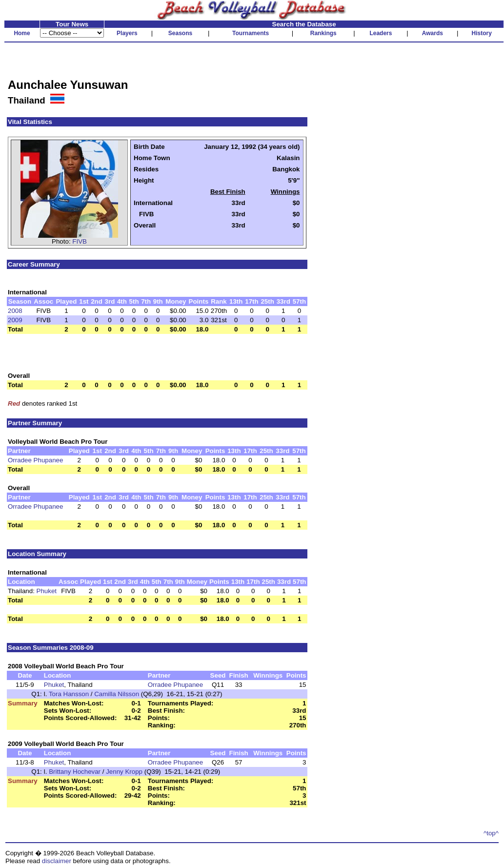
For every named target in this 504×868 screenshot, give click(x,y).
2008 (15, 311)
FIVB (80, 241)
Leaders (381, 33)
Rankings (323, 33)
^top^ (491, 833)
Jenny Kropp (124, 772)
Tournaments (251, 33)
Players (127, 33)
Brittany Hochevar (75, 772)
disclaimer (57, 861)
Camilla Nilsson (117, 694)
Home (22, 33)
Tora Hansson (69, 694)
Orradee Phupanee (35, 460)
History (482, 33)
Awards (433, 33)
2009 (15, 320)
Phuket (47, 591)
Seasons (180, 33)
